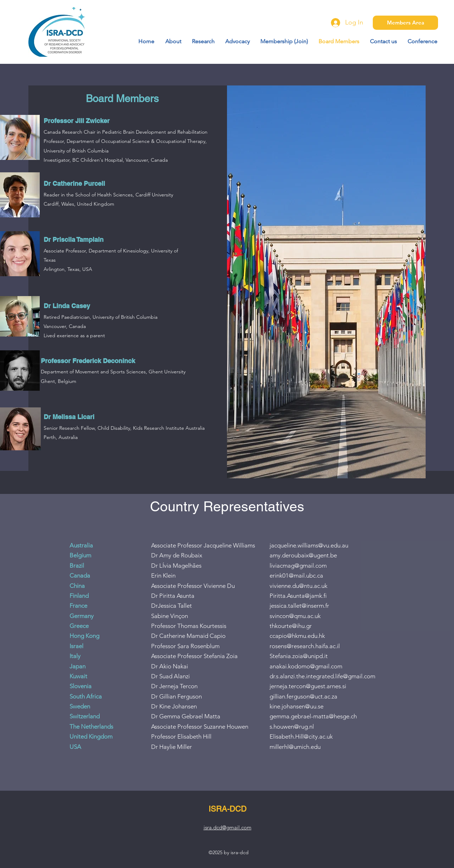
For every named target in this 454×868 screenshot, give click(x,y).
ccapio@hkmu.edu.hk (297, 636)
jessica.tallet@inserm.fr (299, 606)
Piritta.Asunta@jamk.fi (298, 596)
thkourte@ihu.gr (291, 626)
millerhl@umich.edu (295, 747)
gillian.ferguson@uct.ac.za (303, 696)
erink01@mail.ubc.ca (296, 575)
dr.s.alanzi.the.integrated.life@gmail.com (322, 676)
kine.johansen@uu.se (297, 706)
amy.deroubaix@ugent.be (303, 555)
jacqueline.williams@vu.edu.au (309, 545)
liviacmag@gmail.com (298, 566)
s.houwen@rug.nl (292, 727)
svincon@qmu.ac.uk (295, 616)
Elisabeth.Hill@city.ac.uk (301, 736)
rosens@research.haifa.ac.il (305, 646)
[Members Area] (405, 23)
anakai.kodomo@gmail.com (306, 666)
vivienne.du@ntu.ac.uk (298, 586)
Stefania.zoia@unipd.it (299, 656)
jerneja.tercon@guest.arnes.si (308, 686)
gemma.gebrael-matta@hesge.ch (313, 716)
